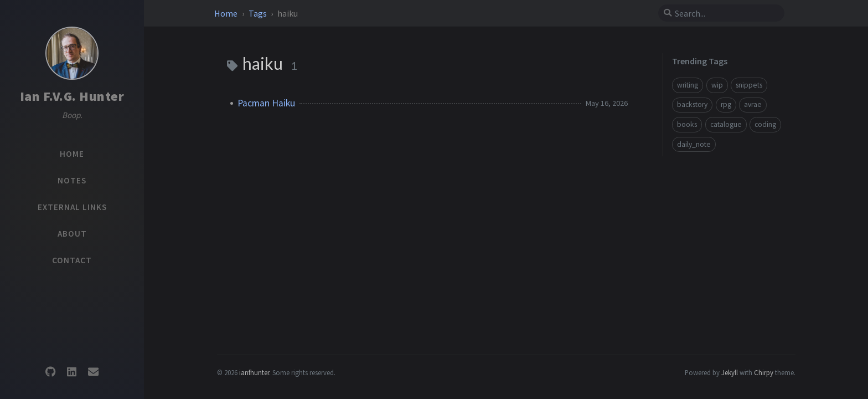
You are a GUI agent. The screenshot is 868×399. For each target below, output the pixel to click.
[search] (726, 13)
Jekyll (730, 372)
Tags (259, 13)
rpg (726, 104)
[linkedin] (72, 372)
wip (717, 85)
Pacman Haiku (266, 103)
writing (688, 85)
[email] (93, 372)
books (687, 124)
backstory (692, 104)
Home (227, 13)
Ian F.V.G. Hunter (72, 96)
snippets (749, 85)
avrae (753, 104)
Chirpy (764, 372)
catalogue (726, 124)
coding (765, 124)
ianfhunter (254, 372)
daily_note (694, 144)
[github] (50, 372)
